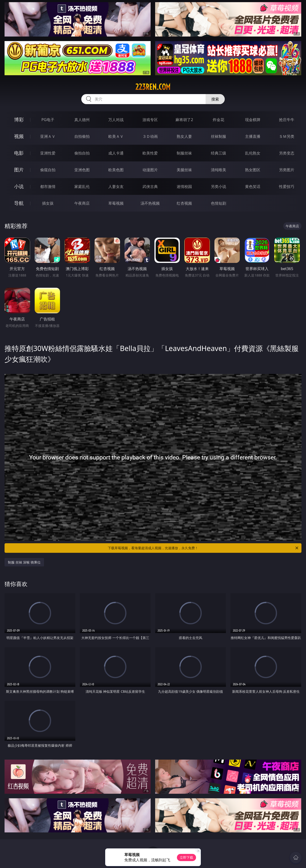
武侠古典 (150, 186)
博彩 (19, 120)
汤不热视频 (150, 203)
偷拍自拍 (82, 153)
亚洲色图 (82, 170)
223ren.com (153, 87)
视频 (19, 136)
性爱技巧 (287, 186)
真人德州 (82, 120)
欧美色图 (116, 170)
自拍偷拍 (82, 136)
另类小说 (219, 186)
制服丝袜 (184, 153)
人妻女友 (116, 186)
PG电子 (48, 120)
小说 (19, 186)
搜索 (215, 99)
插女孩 (48, 203)
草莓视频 (116, 203)
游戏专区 (150, 120)
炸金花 (219, 120)
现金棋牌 (253, 120)
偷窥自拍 (48, 170)
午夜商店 (82, 203)
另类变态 (287, 153)
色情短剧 (219, 203)
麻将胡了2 (184, 120)
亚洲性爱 (48, 153)
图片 (19, 170)
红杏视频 (184, 203)
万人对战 (116, 120)
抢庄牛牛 (287, 120)
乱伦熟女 (253, 153)
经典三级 (219, 153)
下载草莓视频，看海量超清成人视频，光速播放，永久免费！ (203, 548)
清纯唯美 (219, 170)
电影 (19, 153)
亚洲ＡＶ (48, 136)
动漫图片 (150, 170)
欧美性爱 (150, 153)
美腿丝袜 (184, 170)
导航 (19, 203)
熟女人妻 (184, 136)
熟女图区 (253, 170)
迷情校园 (184, 186)
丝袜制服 (219, 136)
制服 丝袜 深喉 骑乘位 (24, 562)
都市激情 (48, 186)
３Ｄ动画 (150, 136)
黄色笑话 (253, 186)
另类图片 (287, 170)
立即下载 (186, 857)
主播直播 (253, 136)
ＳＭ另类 (287, 136)
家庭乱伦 (82, 186)
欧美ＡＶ (116, 136)
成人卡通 (116, 153)
